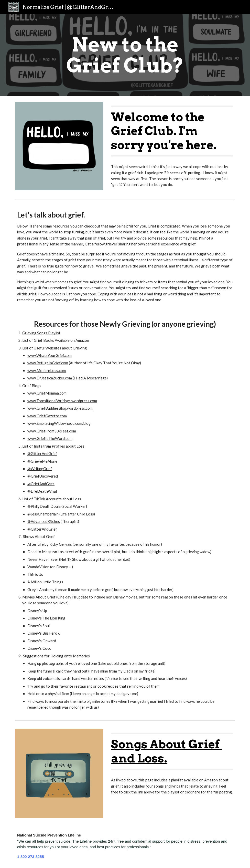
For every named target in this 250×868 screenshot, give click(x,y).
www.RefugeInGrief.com (48, 363)
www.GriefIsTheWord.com (50, 438)
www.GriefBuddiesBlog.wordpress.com (60, 408)
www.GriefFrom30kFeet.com (52, 431)
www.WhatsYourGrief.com (50, 355)
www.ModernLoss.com (47, 371)
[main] (125, 55)
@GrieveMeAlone (42, 461)
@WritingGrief (40, 469)
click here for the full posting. (209, 792)
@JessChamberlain (43, 514)
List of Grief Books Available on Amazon (56, 340)
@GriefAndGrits (41, 484)
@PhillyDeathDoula (44, 506)
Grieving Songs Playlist (41, 333)
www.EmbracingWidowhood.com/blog (59, 423)
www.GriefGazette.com (47, 416)
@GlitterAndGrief (42, 454)
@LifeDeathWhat (42, 491)
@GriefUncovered (43, 476)
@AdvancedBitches (44, 521)
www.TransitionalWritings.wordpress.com (62, 401)
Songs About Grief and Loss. (166, 751)
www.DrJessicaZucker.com (50, 378)
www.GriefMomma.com (47, 393)
